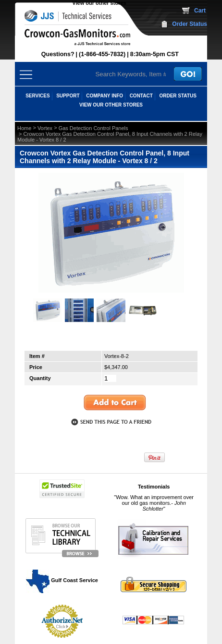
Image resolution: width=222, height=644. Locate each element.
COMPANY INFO (105, 96)
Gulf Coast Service (62, 580)
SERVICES (37, 96)
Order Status (190, 24)
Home (24, 128)
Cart (200, 11)
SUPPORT (68, 96)
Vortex (45, 128)
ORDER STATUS (178, 96)
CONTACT (141, 96)
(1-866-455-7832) (102, 54)
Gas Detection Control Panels (93, 128)
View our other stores (99, 3)
